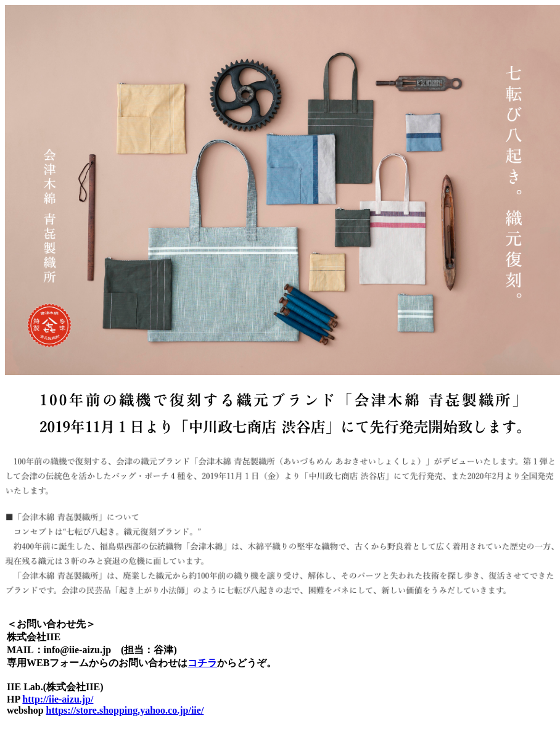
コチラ (202, 663)
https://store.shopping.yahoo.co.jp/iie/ (125, 710)
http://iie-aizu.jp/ (58, 699)
